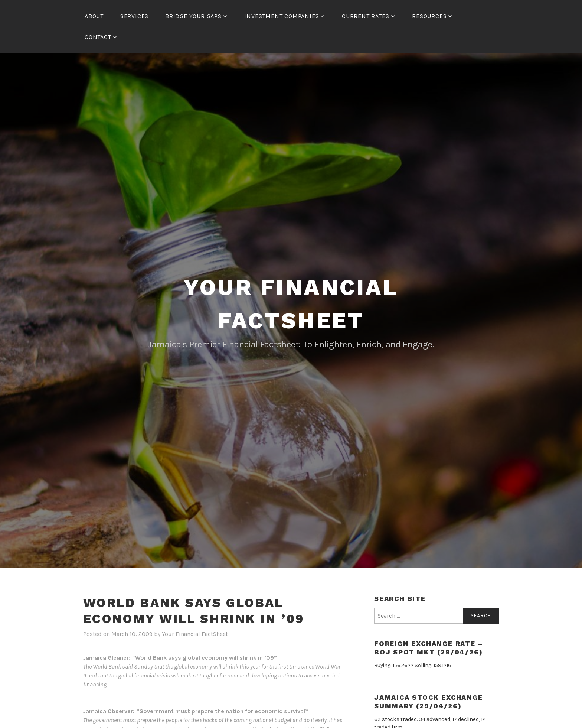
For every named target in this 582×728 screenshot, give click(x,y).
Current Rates (365, 16)
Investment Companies (282, 16)
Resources (429, 16)
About (94, 16)
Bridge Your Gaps (193, 16)
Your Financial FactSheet (195, 634)
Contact (98, 37)
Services (134, 16)
